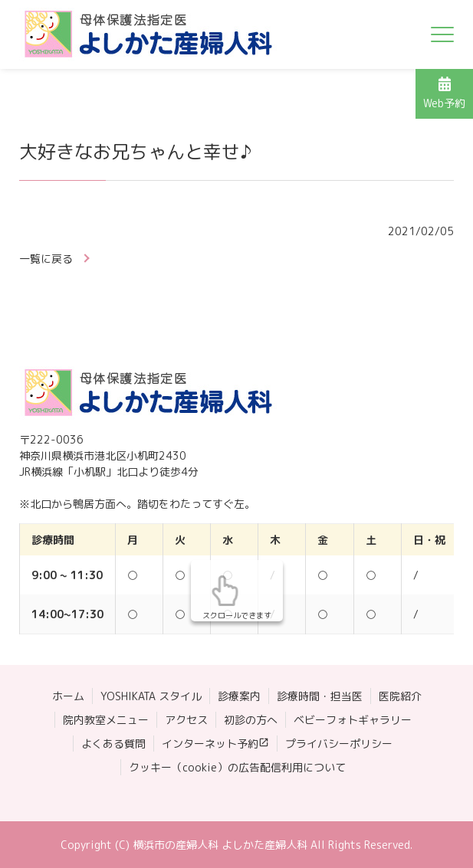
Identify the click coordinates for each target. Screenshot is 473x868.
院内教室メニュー (106, 720)
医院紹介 (400, 696)
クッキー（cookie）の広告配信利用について (237, 767)
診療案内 (239, 696)
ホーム (68, 696)
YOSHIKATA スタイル (151, 696)
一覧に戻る (46, 259)
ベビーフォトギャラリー (353, 720)
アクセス (186, 720)
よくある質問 (113, 744)
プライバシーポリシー (339, 744)
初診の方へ (251, 720)
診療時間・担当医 (320, 696)
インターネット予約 (210, 744)
